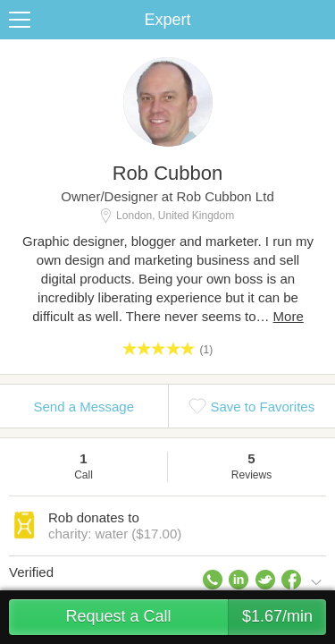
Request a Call (196, 617)
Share (317, 20)
